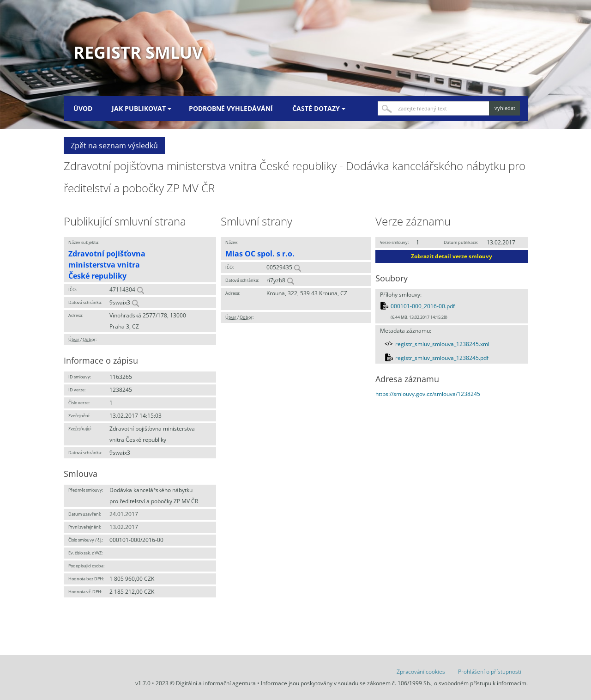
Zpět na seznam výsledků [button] (114, 146)
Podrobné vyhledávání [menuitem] (231, 108)
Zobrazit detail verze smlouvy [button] (452, 256)
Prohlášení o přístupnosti (490, 672)
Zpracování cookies (421, 672)
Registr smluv (138, 52)
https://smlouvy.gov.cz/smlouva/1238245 (428, 394)
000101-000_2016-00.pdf (423, 306)
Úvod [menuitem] (83, 108)
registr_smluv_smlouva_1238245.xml (442, 344)
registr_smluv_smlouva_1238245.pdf (442, 358)
